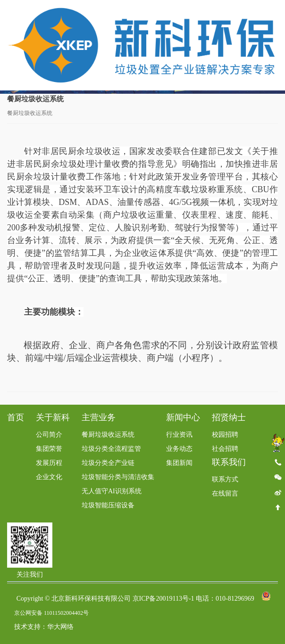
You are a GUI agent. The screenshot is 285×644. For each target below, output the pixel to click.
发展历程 (49, 463)
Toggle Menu (274, 17)
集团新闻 (179, 463)
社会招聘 (225, 449)
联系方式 (225, 480)
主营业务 (99, 418)
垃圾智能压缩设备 (108, 506)
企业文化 (49, 477)
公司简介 (49, 435)
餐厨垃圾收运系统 (108, 435)
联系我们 (229, 463)
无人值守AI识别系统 (112, 492)
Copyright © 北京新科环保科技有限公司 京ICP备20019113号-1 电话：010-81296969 (135, 599)
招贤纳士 (229, 418)
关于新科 (53, 418)
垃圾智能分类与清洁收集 (118, 477)
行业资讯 (179, 435)
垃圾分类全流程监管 (111, 449)
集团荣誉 (49, 449)
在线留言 (225, 494)
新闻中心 (183, 418)
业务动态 (179, 449)
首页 (16, 418)
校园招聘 (225, 435)
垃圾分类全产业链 (108, 463)
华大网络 (60, 627)
